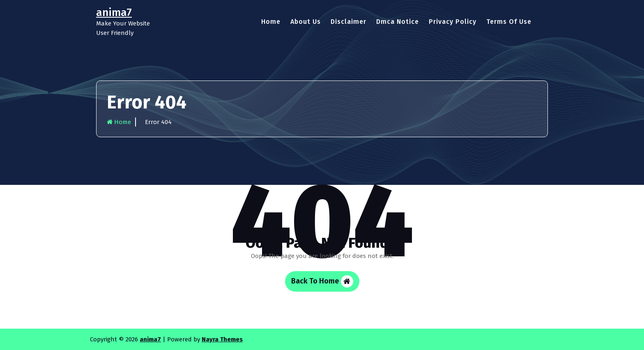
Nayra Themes (222, 339)
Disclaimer (348, 22)
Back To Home (322, 281)
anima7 (150, 339)
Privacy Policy (453, 22)
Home (271, 22)
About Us (306, 22)
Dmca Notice (398, 22)
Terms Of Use (509, 22)
